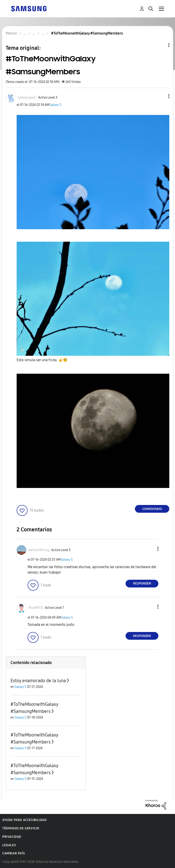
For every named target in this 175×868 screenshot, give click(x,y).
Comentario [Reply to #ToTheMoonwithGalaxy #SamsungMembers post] (152, 509)
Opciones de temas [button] (161, 45)
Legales (9, 845)
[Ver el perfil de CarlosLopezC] (27, 98)
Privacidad (12, 837)
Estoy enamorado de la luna (38, 681)
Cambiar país (14, 853)
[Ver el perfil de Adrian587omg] (39, 550)
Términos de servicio (21, 828)
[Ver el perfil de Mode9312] (36, 608)
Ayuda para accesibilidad (24, 820)
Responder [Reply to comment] (142, 583)
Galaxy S (55, 105)
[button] (161, 96)
